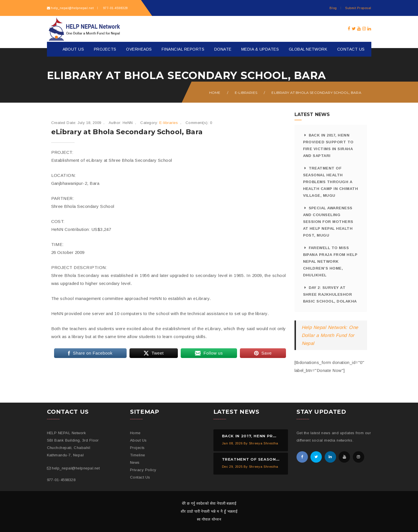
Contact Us (351, 49)
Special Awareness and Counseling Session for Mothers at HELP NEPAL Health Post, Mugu (328, 222)
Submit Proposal (358, 8)
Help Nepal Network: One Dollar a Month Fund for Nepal (330, 335)
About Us (73, 49)
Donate (223, 49)
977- (115, 8)
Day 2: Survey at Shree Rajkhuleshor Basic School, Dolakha (330, 294)
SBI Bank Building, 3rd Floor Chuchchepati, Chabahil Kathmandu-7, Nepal (73, 448)
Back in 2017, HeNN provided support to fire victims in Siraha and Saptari (328, 145)
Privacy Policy (143, 470)
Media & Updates (260, 49)
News (135, 462)
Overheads (139, 49)
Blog (333, 8)
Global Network (308, 49)
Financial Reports (183, 49)
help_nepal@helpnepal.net (72, 8)
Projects (105, 49)
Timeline (138, 455)
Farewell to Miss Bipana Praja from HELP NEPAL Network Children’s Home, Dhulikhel (330, 261)
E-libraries (246, 93)
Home (215, 93)
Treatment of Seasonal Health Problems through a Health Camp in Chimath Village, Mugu (331, 182)
